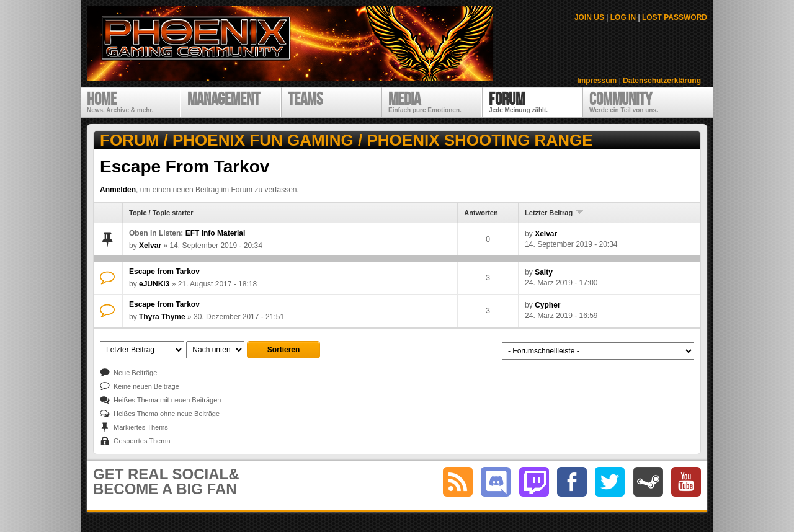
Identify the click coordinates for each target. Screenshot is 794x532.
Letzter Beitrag (554, 213)
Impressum (597, 81)
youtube (686, 482)
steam (648, 482)
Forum (129, 140)
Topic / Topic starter (161, 213)
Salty (544, 272)
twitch (534, 482)
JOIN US (589, 17)
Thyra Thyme (162, 317)
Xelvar (150, 246)
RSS (458, 482)
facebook (572, 482)
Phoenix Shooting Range (480, 140)
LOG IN (623, 17)
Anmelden (118, 190)
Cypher (547, 305)
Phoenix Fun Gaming (263, 140)
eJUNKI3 (154, 284)
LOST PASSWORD (675, 17)
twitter (610, 482)
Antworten (481, 213)
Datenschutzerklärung (662, 81)
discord (496, 482)
